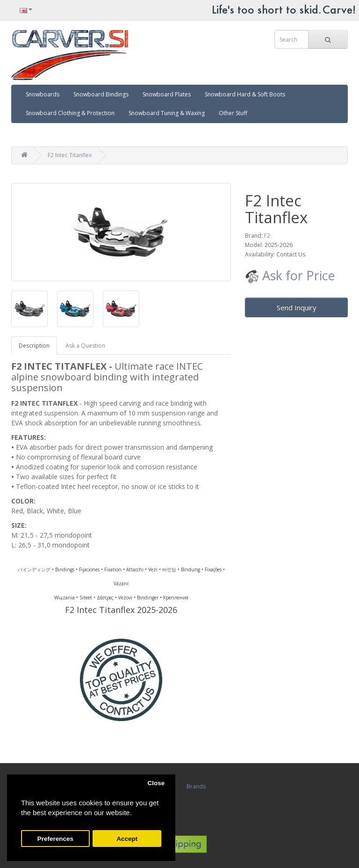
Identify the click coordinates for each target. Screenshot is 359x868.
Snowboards (43, 94)
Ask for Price (290, 275)
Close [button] (156, 783)
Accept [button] (127, 839)
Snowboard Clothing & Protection (70, 113)
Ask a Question (85, 346)
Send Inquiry (297, 307)
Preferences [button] (55, 839)
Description (34, 346)
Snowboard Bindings (101, 94)
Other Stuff (233, 113)
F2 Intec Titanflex (70, 155)
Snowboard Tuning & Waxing (167, 113)
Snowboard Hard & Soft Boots (245, 94)
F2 (267, 236)
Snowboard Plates (167, 94)
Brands (196, 786)
